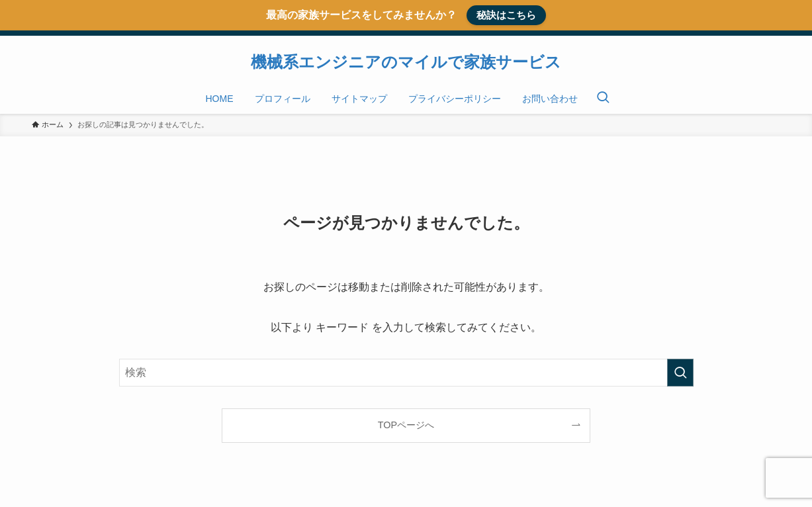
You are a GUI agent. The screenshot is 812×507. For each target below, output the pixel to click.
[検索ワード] (406, 373)
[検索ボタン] (603, 99)
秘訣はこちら (506, 15)
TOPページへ (406, 425)
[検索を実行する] (680, 373)
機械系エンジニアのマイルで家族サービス (406, 62)
